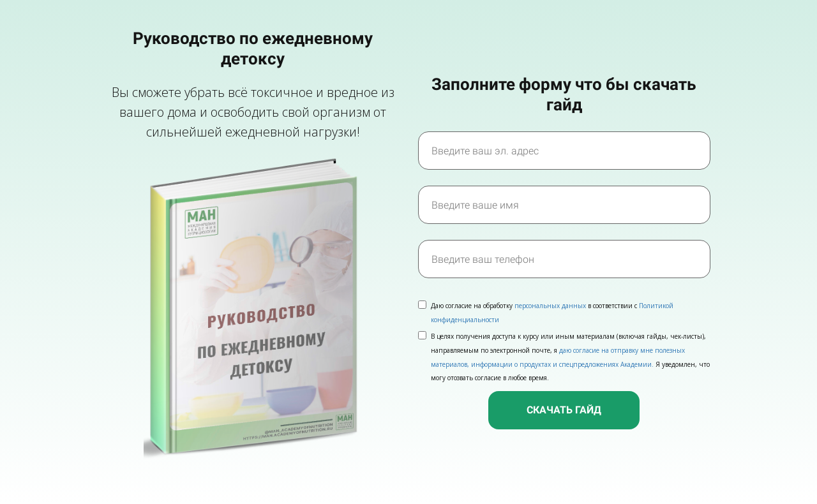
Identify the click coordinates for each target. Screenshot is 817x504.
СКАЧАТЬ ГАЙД (564, 410)
